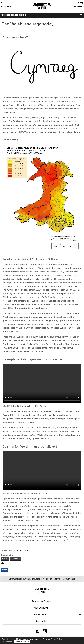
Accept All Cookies (22, 642)
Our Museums (8, 7)
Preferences (7, 642)
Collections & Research (14, 15)
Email (5, 570)
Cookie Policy (56, 639)
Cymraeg (79, 3)
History (5, 558)
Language (16, 558)
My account (78, 6)
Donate (4, 3)
